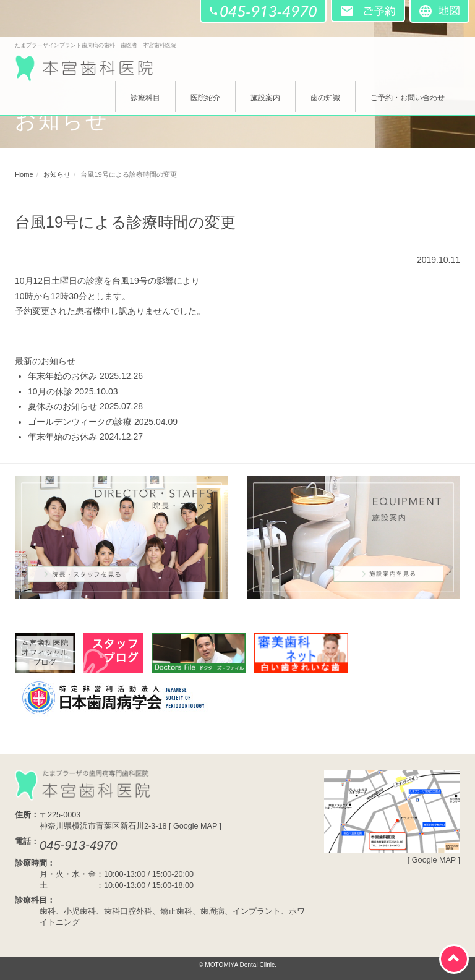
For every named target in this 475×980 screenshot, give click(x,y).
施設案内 (265, 98)
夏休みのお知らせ (62, 406)
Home (24, 174)
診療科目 (145, 98)
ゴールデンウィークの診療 (80, 422)
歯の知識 (325, 98)
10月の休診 (50, 391)
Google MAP (195, 826)
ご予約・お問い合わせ (408, 98)
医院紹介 (205, 98)
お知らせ (57, 174)
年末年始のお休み (62, 376)
